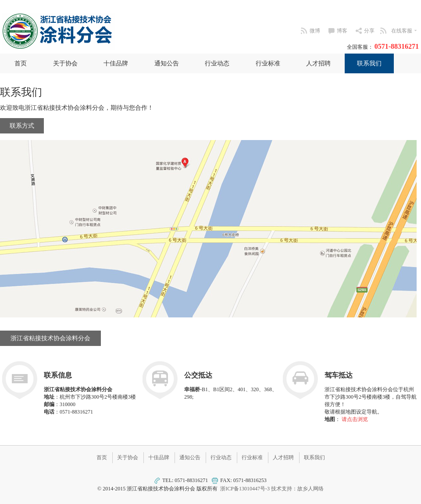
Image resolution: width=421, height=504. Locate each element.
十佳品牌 (116, 63)
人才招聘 (318, 63)
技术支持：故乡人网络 (297, 489)
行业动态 (217, 63)
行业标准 (268, 63)
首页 (21, 63)
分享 (369, 31)
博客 (342, 31)
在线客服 (405, 31)
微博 (315, 31)
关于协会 (65, 63)
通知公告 (167, 63)
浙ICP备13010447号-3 (245, 489)
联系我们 (369, 63)
